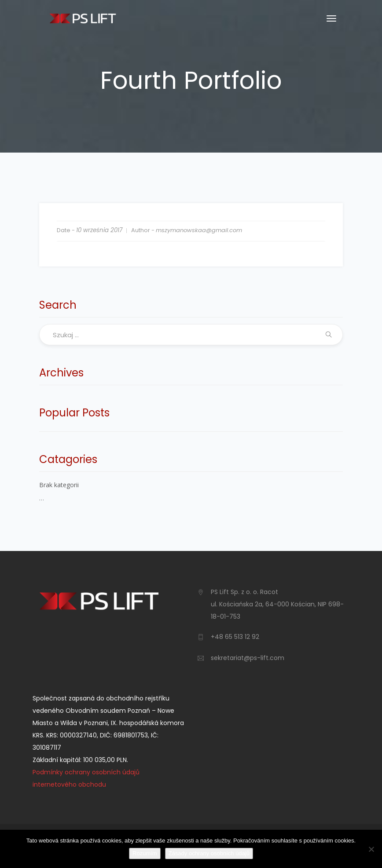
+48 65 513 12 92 (235, 637)
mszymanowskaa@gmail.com (199, 230)
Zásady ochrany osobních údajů (209, 853)
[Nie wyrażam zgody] (371, 849)
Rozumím (145, 853)
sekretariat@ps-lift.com (248, 658)
